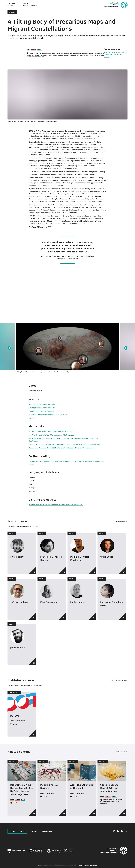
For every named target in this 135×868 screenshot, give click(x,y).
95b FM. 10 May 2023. (51, 435)
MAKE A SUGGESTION (17, 831)
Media (39, 49)
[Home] (116, 8)
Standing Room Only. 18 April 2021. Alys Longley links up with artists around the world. (64, 444)
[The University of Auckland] (36, 851)
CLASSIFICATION (46, 831)
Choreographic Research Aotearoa (42, 408)
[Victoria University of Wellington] (16, 851)
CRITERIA (34, 831)
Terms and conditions (91, 865)
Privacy (80, 865)
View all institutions (119, 680)
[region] (15, 55)
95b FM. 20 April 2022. (51, 431)
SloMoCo (32, 418)
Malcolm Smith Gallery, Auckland (41, 411)
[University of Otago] (69, 851)
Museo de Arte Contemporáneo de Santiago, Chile (48, 415)
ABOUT (30, 5)
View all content (121, 752)
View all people (121, 521)
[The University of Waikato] (54, 851)
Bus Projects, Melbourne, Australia (42, 404)
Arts (29, 49)
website (115, 55)
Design (34, 49)
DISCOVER (11, 5)
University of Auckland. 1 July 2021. (61, 448)
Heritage (108, 796)
